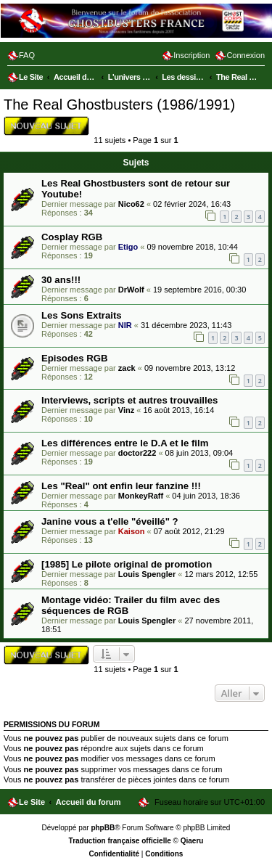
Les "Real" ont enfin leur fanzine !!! (121, 486)
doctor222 (137, 453)
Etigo (128, 247)
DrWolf (131, 290)
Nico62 (131, 204)
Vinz (126, 410)
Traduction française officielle (120, 841)
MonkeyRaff (141, 496)
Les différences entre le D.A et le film (125, 443)
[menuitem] (21, 55)
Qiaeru (192, 841)
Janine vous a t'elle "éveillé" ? (110, 521)
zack (127, 368)
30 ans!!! (61, 280)
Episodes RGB (75, 358)
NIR (125, 325)
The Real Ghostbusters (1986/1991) (119, 105)
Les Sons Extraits (82, 315)
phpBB (103, 828)
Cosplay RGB (72, 237)
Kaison (132, 531)
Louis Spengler (147, 574)
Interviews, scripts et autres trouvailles (129, 400)
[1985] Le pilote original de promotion (127, 564)
